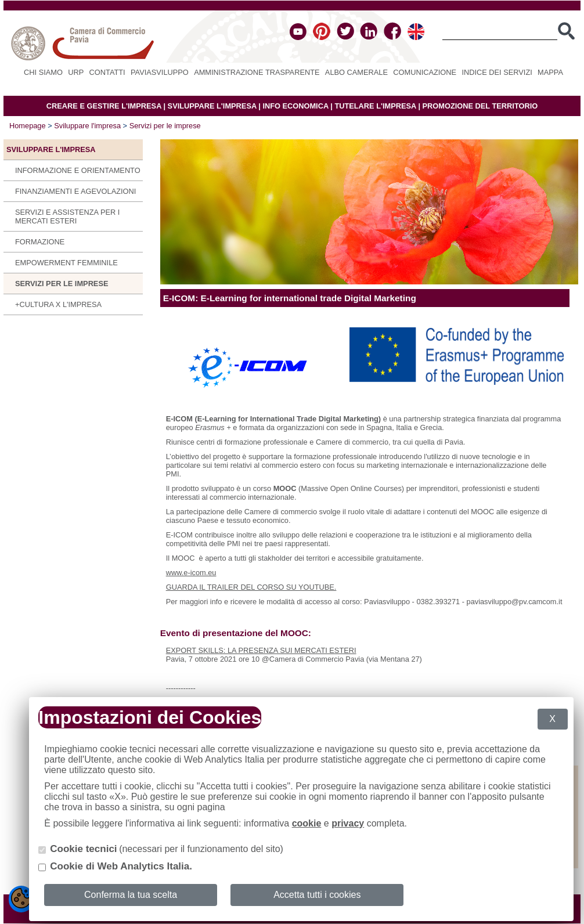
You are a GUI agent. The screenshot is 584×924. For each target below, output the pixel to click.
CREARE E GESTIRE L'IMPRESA (104, 106)
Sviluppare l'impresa (87, 126)
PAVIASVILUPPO (160, 72)
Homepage (28, 126)
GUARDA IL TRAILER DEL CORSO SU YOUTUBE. (251, 587)
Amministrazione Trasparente (257, 72)
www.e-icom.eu (191, 573)
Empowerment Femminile (66, 263)
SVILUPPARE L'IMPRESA (212, 106)
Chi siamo (43, 72)
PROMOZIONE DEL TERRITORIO (480, 106)
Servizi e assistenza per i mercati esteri (67, 216)
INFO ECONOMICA (295, 106)
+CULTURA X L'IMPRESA (58, 304)
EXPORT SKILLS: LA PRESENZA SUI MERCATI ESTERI (261, 650)
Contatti (107, 72)
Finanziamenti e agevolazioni (75, 191)
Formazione (40, 242)
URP (76, 72)
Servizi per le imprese (165, 126)
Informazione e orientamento (78, 170)
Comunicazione (425, 72)
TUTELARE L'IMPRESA (375, 106)
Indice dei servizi (497, 72)
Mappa (550, 72)
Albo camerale (356, 72)
